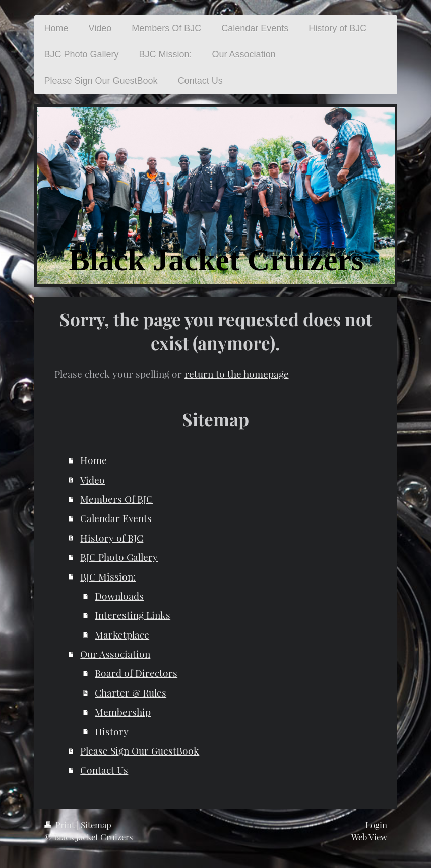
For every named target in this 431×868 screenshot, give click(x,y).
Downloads (119, 596)
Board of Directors (136, 673)
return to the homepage (237, 374)
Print (60, 825)
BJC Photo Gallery (119, 557)
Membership (123, 712)
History (112, 731)
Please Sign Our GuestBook (140, 750)
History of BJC (112, 538)
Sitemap (96, 825)
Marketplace (122, 634)
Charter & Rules (131, 692)
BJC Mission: (108, 576)
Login (376, 825)
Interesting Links (133, 615)
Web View (369, 837)
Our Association (115, 654)
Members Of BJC (116, 499)
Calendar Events (116, 518)
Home (94, 460)
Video (93, 480)
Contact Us (104, 770)
